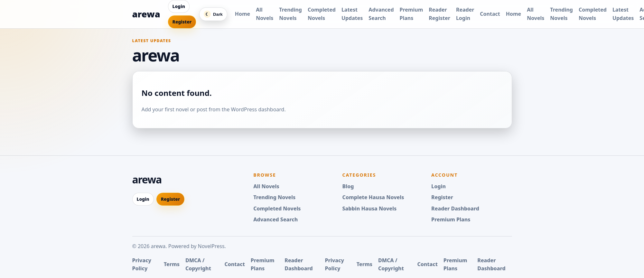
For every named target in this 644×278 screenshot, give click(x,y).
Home (243, 14)
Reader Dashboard (455, 208)
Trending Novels (274, 197)
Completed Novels (277, 208)
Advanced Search (275, 219)
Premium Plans (451, 219)
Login (179, 6)
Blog (348, 186)
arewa (146, 14)
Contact (490, 14)
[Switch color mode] (213, 14)
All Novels (266, 186)
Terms (172, 264)
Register (182, 22)
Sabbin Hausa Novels (370, 208)
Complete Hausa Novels (373, 197)
